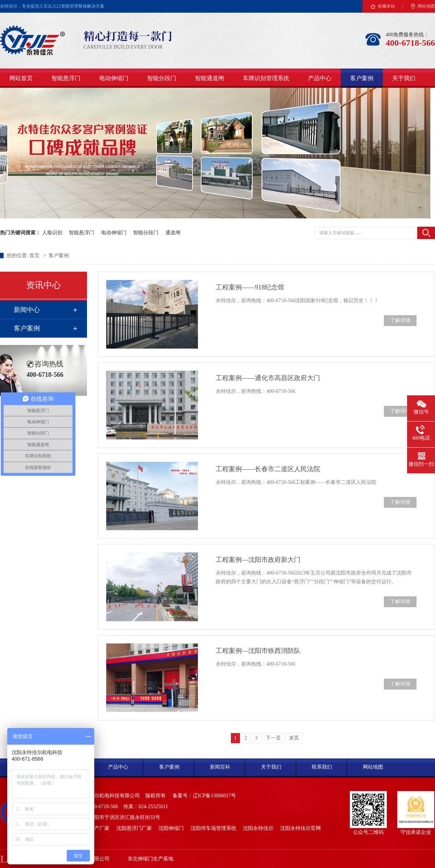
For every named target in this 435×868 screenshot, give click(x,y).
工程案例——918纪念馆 (250, 287)
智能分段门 (162, 78)
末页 (294, 738)
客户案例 (362, 78)
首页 (35, 256)
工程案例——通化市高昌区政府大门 (268, 378)
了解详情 (400, 320)
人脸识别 (52, 233)
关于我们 (404, 78)
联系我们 (322, 767)
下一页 (273, 738)
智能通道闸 (210, 78)
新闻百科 (220, 767)
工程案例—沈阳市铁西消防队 (258, 651)
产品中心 (320, 78)
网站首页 (21, 78)
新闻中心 (27, 310)
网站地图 (426, 6)
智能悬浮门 (66, 78)
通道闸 (173, 233)
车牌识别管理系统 (266, 78)
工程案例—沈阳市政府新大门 (258, 560)
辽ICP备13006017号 (215, 796)
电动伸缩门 (114, 78)
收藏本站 (386, 6)
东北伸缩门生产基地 (150, 859)
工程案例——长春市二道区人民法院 (268, 469)
